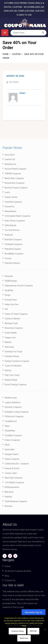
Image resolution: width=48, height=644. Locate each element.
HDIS (7, 445)
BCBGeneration (12, 487)
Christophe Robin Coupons (17, 216)
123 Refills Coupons (14, 482)
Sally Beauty (10, 225)
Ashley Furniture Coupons (17, 361)
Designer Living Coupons (17, 412)
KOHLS (8, 370)
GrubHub (9, 290)
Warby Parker (11, 380)
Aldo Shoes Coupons (15, 221)
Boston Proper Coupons (16, 188)
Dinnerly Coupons (13, 407)
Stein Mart (10, 450)
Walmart (9, 235)
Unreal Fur (10, 206)
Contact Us (10, 580)
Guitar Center (11, 197)
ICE (6, 309)
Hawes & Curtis (12, 468)
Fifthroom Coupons (14, 416)
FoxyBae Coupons (13, 435)
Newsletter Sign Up (34, 612)
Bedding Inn (10, 164)
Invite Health (11, 333)
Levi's (7, 192)
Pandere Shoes (12, 356)
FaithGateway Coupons (16, 501)
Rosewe (9, 506)
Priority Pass (11, 300)
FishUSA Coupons (13, 202)
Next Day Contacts (14, 478)
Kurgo (8, 295)
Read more (24, 638)
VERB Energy (11, 281)
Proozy (8, 258)
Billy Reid (9, 492)
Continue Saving (17, 631)
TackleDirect (11, 421)
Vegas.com (10, 337)
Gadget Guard (12, 454)
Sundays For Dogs (14, 351)
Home (6, 54)
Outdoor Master (12, 319)
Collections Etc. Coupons (17, 464)
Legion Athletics (13, 402)
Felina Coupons (12, 459)
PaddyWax (10, 431)
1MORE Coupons (13, 173)
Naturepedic (11, 211)
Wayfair (8, 497)
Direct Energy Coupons (16, 384)
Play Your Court (12, 375)
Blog (7, 576)
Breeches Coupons (14, 328)
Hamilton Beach (12, 263)
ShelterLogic (11, 398)
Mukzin (8, 342)
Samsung (9, 347)
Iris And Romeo (12, 230)
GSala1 (16, 82)
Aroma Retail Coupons (15, 169)
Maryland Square (13, 249)
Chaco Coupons (12, 440)
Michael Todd (11, 323)
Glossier (9, 276)
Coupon (16, 54)
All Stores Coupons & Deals (18, 571)
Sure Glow (10, 155)
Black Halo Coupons (14, 178)
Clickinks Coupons (14, 244)
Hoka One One (12, 304)
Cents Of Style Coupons (16, 314)
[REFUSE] (45, 629)
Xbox (7, 426)
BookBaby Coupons (14, 254)
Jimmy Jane (11, 473)
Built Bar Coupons (13, 239)
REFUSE (33, 631)
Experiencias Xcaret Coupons (19, 286)
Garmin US (10, 159)
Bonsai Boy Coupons (15, 183)
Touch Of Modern (13, 366)
